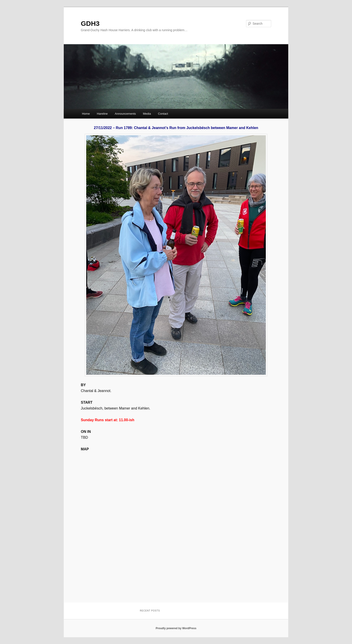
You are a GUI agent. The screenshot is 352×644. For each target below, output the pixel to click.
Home (86, 114)
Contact (163, 114)
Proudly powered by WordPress (176, 628)
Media (147, 114)
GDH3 (90, 23)
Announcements (125, 114)
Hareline (102, 114)
